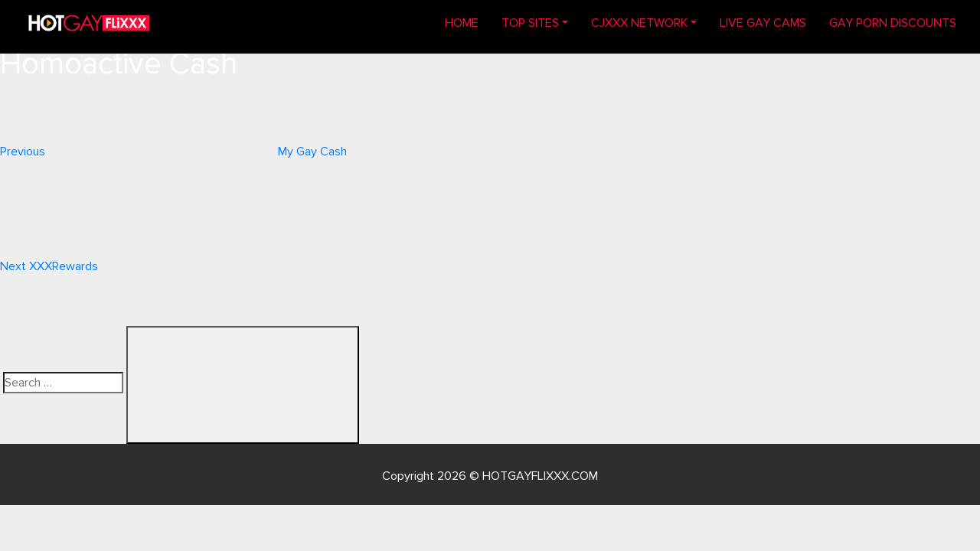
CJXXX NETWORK (639, 23)
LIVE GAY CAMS (763, 23)
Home (467, 22)
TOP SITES (530, 23)
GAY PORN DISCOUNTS (893, 23)
